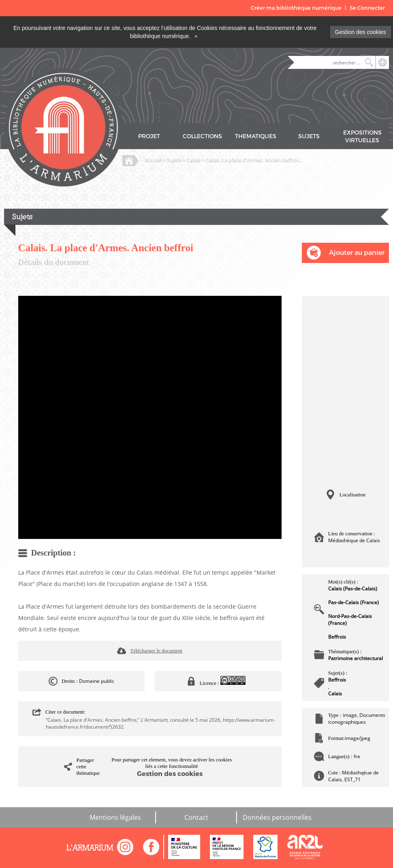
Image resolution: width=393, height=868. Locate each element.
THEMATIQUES (256, 136)
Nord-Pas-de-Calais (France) (350, 620)
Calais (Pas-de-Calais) (353, 589)
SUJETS (309, 136)
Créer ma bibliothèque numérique (296, 8)
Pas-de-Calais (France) (353, 602)
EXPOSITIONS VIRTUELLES (362, 137)
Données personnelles (277, 817)
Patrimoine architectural (356, 658)
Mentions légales (115, 817)
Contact (196, 817)
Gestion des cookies (361, 32)
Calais (193, 160)
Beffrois (337, 637)
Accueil (153, 160)
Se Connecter (367, 8)
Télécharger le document (156, 651)
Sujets (174, 160)
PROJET (149, 136)
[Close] (196, 36)
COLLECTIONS (202, 136)
